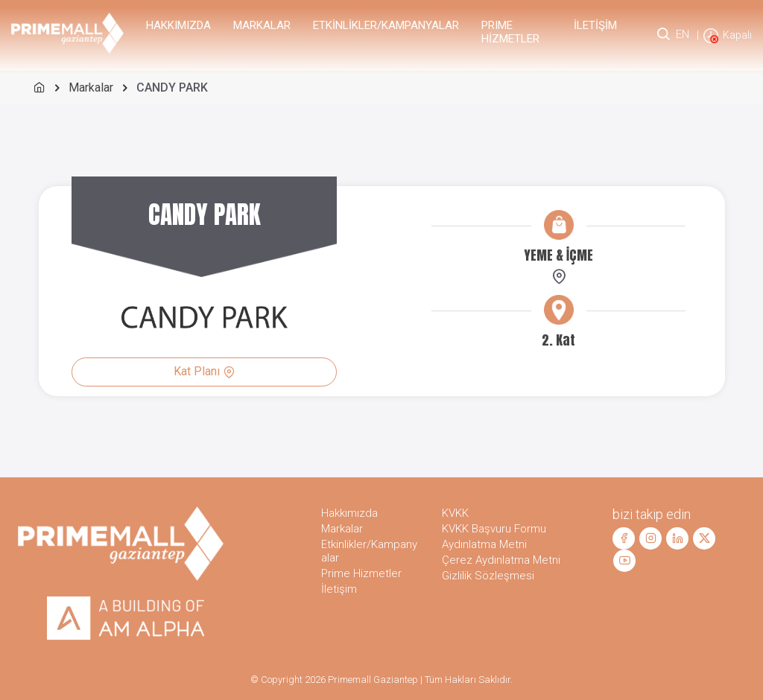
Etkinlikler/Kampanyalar (386, 25)
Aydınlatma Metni (484, 544)
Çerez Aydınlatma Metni (501, 560)
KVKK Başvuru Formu (494, 529)
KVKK (455, 513)
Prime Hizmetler (361, 573)
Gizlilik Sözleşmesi (488, 576)
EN (683, 34)
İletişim (595, 25)
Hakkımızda (178, 25)
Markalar (262, 25)
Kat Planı (204, 371)
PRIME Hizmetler (510, 32)
